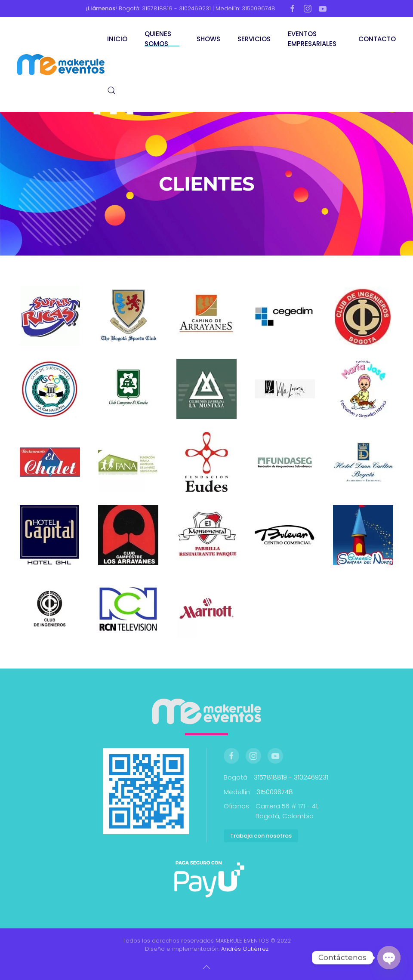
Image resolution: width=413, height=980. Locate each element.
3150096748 (275, 792)
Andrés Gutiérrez (245, 949)
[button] (111, 90)
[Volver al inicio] (62, 65)
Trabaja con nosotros (261, 836)
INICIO (117, 39)
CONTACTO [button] (377, 39)
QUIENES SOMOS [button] (158, 39)
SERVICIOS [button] (254, 39)
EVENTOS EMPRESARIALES (312, 39)
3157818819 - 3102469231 (291, 777)
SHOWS (208, 39)
